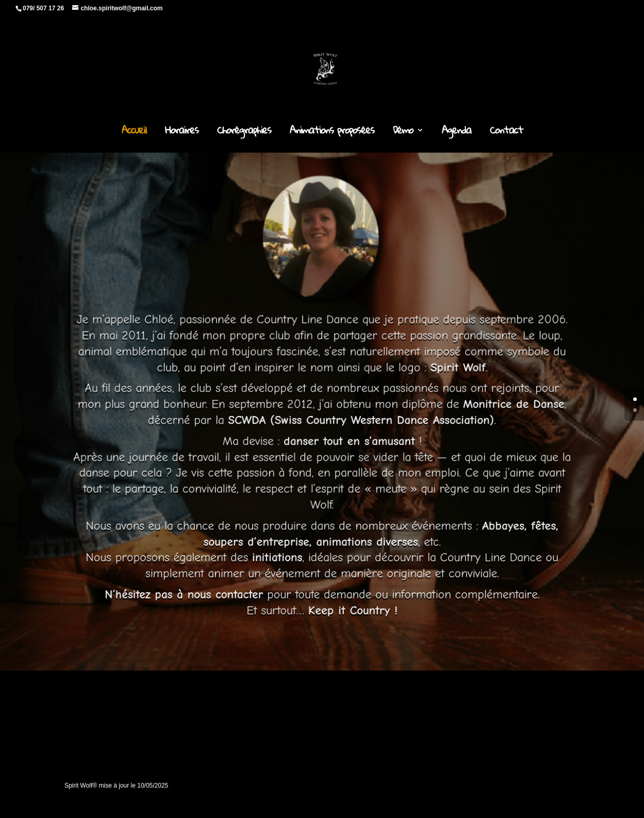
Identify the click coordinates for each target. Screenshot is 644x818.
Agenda (457, 133)
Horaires (182, 133)
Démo (403, 133)
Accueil (134, 133)
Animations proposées (332, 133)
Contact (506, 133)
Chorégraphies (244, 133)
